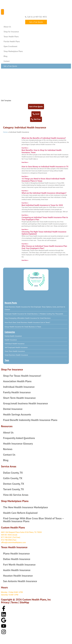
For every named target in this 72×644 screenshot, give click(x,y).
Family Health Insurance (13, 336)
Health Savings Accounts (17, 414)
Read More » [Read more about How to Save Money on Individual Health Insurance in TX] (25, 176)
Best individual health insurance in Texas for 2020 (42, 205)
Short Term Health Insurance (15, 351)
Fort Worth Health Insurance (19, 565)
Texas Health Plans (11, 37)
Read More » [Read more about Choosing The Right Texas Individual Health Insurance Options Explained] (25, 244)
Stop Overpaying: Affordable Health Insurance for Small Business (28, 318)
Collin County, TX (13, 478)
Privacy (5, 602)
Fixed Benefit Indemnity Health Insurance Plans (30, 420)
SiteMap (24, 602)
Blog (5, 56)
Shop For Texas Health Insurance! (22, 376)
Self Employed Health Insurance (16, 347)
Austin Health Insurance (17, 570)
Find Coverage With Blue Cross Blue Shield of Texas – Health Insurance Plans (33, 520)
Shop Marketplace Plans (13, 51)
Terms (14, 602)
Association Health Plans (17, 381)
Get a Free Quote (10, 66)
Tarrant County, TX (13, 489)
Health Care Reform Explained (20, 513)
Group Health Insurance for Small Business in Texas (23, 327)
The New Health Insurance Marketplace (26, 507)
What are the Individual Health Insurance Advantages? (44, 193)
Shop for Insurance (11, 32)
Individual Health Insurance (15, 344)
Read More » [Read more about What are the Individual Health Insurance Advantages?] (25, 203)
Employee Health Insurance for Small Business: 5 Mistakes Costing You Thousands (34, 314)
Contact (7, 61)
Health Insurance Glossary (18, 444)
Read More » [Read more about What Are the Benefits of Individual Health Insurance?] (25, 148)
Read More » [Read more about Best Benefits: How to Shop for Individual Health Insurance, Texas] (25, 162)
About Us (7, 27)
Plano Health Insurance (16, 553)
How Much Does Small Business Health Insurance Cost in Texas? (27, 322)
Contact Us (9, 455)
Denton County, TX (14, 484)
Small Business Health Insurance (16, 355)
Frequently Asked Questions (19, 438)
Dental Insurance (13, 409)
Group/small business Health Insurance (25, 403)
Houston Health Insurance (18, 576)
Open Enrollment (10, 46)
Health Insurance (11, 340)
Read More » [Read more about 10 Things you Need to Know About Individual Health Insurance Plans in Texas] (25, 191)
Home (5, 132)
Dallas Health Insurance (17, 559)
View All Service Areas (16, 495)
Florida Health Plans (12, 41)
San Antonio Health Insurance (20, 581)
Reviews (8, 449)
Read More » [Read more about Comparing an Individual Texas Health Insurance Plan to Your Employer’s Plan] (25, 230)
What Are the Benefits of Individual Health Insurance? (44, 138)
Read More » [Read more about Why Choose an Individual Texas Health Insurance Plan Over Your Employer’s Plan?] (25, 260)
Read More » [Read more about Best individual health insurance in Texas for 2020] (25, 215)
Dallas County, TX (13, 473)
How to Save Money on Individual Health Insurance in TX (45, 167)
